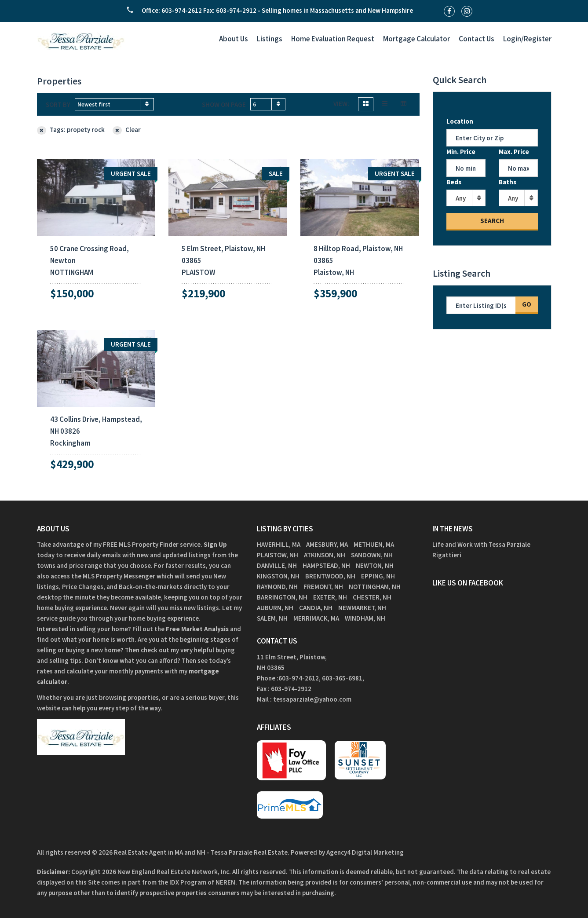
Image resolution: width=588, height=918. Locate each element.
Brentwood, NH (330, 576)
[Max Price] (518, 168)
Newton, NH (375, 565)
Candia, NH (316, 608)
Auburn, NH (275, 608)
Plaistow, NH (278, 555)
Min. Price (461, 152)
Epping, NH (378, 576)
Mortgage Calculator (416, 39)
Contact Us (477, 39)
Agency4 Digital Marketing (365, 852)
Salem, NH (272, 618)
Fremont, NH (323, 587)
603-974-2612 (299, 678)
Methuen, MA (374, 544)
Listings (270, 39)
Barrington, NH (282, 597)
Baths (508, 182)
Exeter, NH (330, 597)
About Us (234, 39)
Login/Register (527, 39)
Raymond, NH (277, 587)
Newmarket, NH (362, 608)
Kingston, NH (278, 576)
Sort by (58, 104)
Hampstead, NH (326, 565)
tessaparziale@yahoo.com (312, 699)
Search (492, 221)
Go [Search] (527, 304)
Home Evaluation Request (333, 39)
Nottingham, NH (375, 587)
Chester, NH (372, 597)
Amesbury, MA (327, 544)
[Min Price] (466, 168)
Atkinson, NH (325, 555)
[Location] (492, 138)
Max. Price (514, 152)
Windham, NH (365, 618)
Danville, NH (277, 565)
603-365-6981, (344, 678)
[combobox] (114, 104)
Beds (454, 182)
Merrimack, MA (316, 618)
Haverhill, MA (279, 544)
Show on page (224, 104)
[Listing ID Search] (481, 305)
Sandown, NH (372, 555)
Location (460, 121)
